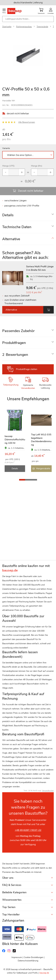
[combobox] (28, 19)
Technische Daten (17, 227)
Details (8, 215)
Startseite (7, 27)
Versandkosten (28, 388)
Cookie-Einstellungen (34, 957)
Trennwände (42, 27)
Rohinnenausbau (24, 27)
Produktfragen (14, 343)
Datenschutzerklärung (28, 961)
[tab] (28, 215)
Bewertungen (15, 355)
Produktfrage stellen (27, 369)
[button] (22, 480)
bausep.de (44, 973)
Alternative (11, 239)
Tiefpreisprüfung (11, 385)
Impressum (17, 957)
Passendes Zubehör (18, 331)
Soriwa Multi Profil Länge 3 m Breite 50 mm (40, 268)
